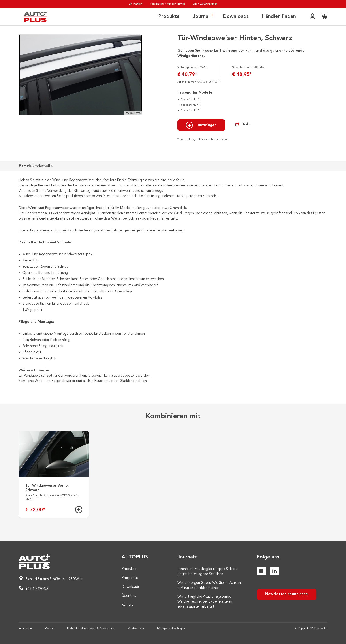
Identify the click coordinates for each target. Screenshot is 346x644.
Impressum (25, 629)
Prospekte (130, 578)
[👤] (312, 17)
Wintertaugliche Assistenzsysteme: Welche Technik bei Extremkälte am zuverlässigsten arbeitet (205, 602)
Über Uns (129, 596)
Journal (201, 16)
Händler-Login (136, 629)
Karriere (128, 605)
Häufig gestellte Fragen (171, 629)
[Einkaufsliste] (324, 17)
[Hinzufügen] (79, 510)
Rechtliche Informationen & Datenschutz (91, 629)
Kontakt (49, 629)
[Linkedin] (275, 571)
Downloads (236, 17)
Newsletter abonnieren (287, 594)
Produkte (169, 17)
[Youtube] (261, 571)
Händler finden (279, 17)
